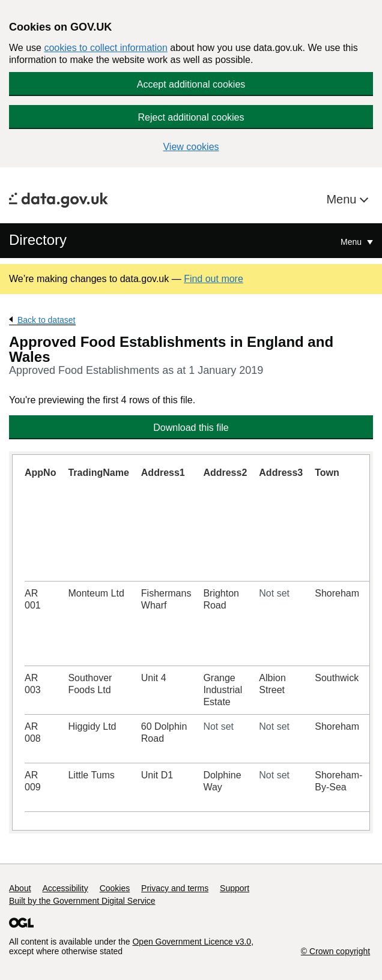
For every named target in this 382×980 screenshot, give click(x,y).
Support (235, 888)
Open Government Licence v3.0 (192, 942)
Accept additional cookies (191, 84)
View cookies (191, 147)
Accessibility (65, 888)
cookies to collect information (105, 48)
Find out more (214, 279)
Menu (343, 199)
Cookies (115, 888)
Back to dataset (47, 320)
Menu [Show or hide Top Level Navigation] (352, 242)
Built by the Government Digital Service (82, 901)
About (20, 888)
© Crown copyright (335, 951)
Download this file (191, 428)
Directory (38, 240)
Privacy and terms (175, 888)
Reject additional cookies (191, 117)
